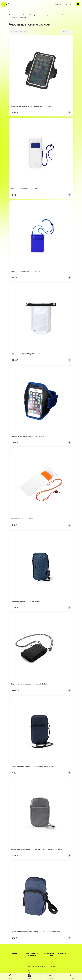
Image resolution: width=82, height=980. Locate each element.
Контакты (65, 953)
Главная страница (15, 15)
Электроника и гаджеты (38, 15)
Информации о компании (33, 954)
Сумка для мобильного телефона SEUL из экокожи (32, 767)
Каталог (26, 15)
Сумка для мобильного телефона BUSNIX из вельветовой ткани (38, 849)
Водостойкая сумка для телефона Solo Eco (29, 684)
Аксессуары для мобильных (58, 15)
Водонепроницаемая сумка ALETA (25, 354)
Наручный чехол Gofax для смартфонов (28, 436)
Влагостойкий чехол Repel (22, 519)
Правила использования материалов (41, 970)
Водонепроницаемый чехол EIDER (25, 189)
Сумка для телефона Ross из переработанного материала (36, 932)
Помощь (17, 953)
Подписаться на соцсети (49, 954)
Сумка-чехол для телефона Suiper (25, 601)
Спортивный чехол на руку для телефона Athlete (31, 106)
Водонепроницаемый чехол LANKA (26, 271)
